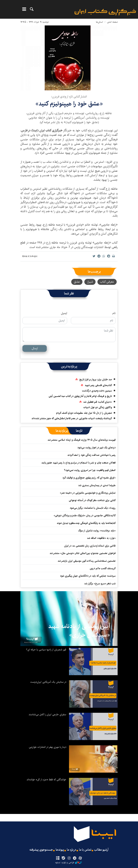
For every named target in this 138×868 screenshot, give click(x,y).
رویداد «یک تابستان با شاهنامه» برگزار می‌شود (93, 508)
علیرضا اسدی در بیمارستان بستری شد (97, 485)
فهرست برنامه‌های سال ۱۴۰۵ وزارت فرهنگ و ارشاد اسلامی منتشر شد (82, 440)
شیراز (90, 282)
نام (114, 313)
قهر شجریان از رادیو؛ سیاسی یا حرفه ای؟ (46, 650)
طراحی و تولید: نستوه (69, 863)
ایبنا (105, 12)
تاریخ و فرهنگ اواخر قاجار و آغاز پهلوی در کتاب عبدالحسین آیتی (80, 396)
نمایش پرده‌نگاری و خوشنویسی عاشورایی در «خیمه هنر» (88, 493)
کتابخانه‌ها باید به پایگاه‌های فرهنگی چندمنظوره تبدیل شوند (86, 523)
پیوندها (60, 850)
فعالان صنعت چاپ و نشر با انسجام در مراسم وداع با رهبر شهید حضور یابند (78, 463)
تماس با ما (85, 850)
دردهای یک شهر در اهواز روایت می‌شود (96, 448)
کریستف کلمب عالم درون (103, 568)
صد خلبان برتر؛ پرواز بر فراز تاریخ (96, 379)
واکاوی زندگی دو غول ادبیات (98, 407)
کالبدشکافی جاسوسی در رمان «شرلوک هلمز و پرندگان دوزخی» (85, 515)
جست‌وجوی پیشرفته (41, 850)
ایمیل (64, 313)
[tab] (79, 431)
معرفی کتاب (107, 282)
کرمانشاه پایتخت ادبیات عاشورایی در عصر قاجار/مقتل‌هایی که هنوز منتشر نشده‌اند (72, 418)
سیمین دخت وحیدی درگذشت (97, 391)
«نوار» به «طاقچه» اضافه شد (101, 538)
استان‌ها (99, 22)
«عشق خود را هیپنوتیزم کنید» (69, 104)
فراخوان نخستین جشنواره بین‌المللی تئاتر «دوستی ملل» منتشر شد (83, 553)
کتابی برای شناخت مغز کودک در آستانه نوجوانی (92, 500)
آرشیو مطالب (101, 850)
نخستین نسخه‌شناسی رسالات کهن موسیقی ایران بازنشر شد (87, 561)
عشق (77, 282)
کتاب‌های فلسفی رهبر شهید (98, 385)
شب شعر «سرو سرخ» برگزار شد (100, 584)
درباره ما (72, 850)
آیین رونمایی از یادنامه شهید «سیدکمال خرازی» (79, 631)
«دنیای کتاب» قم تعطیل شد (98, 402)
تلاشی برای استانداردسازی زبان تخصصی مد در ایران (90, 546)
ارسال (35, 348)
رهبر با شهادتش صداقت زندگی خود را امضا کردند (91, 455)
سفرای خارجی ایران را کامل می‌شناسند (47, 714)
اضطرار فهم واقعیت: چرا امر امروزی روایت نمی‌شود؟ (90, 470)
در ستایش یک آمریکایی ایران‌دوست (48, 682)
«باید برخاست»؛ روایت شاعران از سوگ (97, 531)
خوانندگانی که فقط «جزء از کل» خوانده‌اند (46, 780)
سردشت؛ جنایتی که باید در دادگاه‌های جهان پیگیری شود (88, 576)
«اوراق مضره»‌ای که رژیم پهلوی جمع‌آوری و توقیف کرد (89, 478)
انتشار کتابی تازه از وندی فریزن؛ (69, 97)
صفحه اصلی (112, 22)
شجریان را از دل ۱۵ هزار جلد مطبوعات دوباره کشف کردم (84, 413)
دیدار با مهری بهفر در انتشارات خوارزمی (47, 747)
